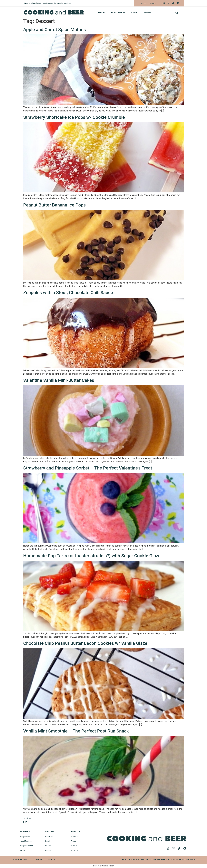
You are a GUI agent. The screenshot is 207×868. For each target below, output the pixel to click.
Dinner (134, 12)
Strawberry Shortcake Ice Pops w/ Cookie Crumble (74, 117)
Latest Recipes (118, 12)
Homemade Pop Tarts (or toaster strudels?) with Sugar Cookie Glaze (92, 556)
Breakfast (49, 837)
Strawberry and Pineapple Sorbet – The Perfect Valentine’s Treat (88, 468)
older (27, 818)
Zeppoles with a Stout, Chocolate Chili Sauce (68, 293)
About (143, 3)
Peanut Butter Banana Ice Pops (54, 205)
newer (28, 822)
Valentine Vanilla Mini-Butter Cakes (59, 380)
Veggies (74, 850)
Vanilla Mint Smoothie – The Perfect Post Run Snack (76, 731)
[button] (177, 13)
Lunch (48, 841)
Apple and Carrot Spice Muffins (54, 30)
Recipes (102, 12)
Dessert (147, 12)
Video (22, 850)
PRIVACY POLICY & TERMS (134, 859)
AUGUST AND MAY (190, 859)
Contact (153, 3)
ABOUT (39, 860)
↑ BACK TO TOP (20, 860)
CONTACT (53, 860)
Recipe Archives (26, 846)
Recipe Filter (25, 837)
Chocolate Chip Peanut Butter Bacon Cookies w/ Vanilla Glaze (85, 643)
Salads (74, 846)
